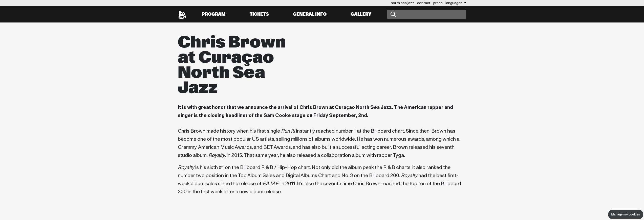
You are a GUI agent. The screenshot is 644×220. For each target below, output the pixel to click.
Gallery (361, 14)
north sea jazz (403, 3)
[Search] (427, 14)
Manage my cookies (626, 214)
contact (424, 3)
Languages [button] (454, 3)
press (438, 3)
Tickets (259, 14)
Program (214, 14)
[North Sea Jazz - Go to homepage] (182, 14)
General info (310, 14)
